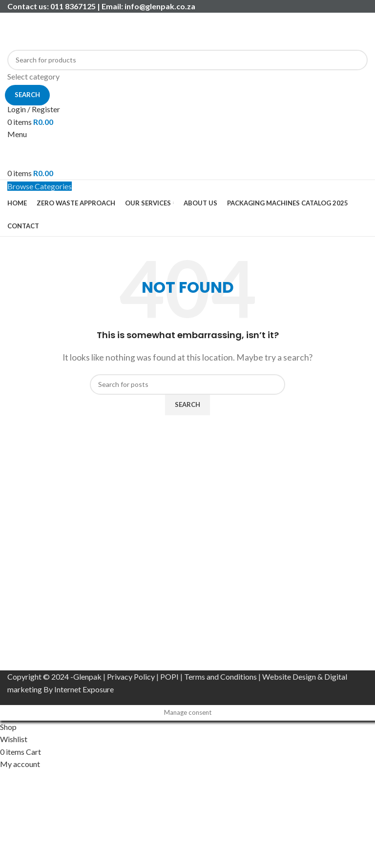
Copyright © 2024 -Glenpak (54, 676)
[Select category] (187, 77)
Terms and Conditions (220, 676)
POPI (169, 676)
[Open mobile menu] (17, 134)
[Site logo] (68, 30)
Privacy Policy (131, 676)
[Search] (187, 60)
